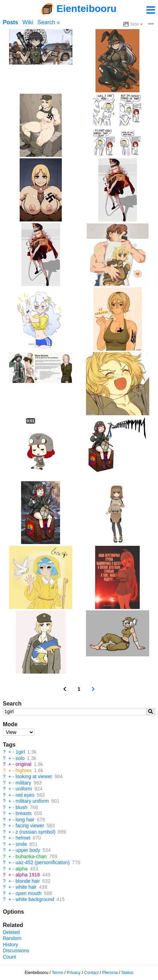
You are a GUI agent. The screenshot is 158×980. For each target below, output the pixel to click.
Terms (58, 973)
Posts (11, 22)
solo (20, 758)
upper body (28, 850)
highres (24, 770)
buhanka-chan (31, 856)
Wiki (28, 22)
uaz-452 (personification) (42, 862)
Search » (49, 22)
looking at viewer (34, 776)
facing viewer (30, 826)
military (23, 783)
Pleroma (110, 973)
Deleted (11, 932)
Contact (91, 973)
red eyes (25, 795)
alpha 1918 (28, 875)
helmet (23, 838)
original (23, 764)
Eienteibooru (87, 9)
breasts (24, 813)
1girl (20, 752)
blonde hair (28, 881)
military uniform (32, 801)
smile (21, 844)
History (11, 945)
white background (35, 899)
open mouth (28, 893)
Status (127, 973)
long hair (25, 820)
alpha (21, 869)
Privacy (74, 973)
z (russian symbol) (35, 832)
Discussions (16, 951)
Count (9, 957)
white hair (26, 887)
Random (12, 938)
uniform (24, 789)
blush (21, 807)
